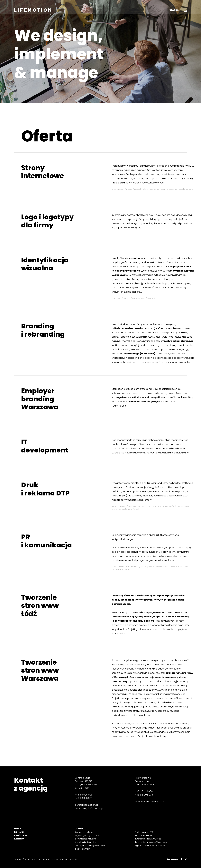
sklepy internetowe (151, 189)
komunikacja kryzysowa (136, 567)
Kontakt (19, 839)
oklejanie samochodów (164, 506)
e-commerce (117, 189)
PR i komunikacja (46, 541)
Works (174, 10)
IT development (45, 446)
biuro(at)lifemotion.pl (86, 805)
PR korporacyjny (155, 567)
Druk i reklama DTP (45, 489)
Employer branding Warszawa (40, 399)
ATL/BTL (115, 506)
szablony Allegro (186, 189)
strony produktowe (169, 189)
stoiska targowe (126, 509)
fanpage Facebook (133, 189)
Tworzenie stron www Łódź (40, 606)
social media (170, 567)
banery (123, 506)
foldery (141, 506)
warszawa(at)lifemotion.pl (89, 808)
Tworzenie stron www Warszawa (40, 670)
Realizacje (20, 835)
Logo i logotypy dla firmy (47, 221)
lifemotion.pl (37, 859)
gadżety (149, 506)
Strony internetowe (42, 172)
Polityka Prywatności (69, 859)
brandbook (117, 298)
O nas (17, 829)
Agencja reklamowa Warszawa (151, 846)
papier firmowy (139, 298)
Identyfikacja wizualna (45, 264)
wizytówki (151, 298)
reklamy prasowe (184, 506)
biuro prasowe (118, 567)
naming (127, 298)
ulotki (137, 509)
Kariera (19, 832)
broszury (132, 506)
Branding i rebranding (43, 330)
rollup (114, 509)
